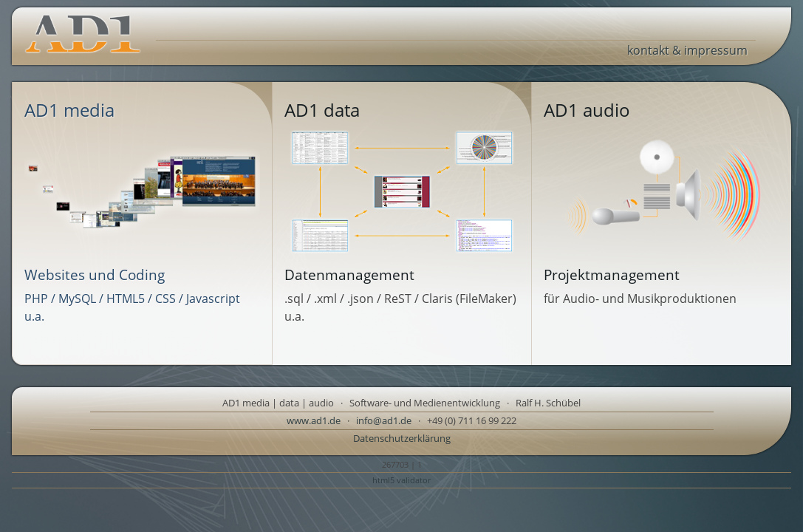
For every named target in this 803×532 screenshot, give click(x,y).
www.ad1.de (314, 420)
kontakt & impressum (687, 50)
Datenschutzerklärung (402, 438)
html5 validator (401, 480)
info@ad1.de (384, 420)
